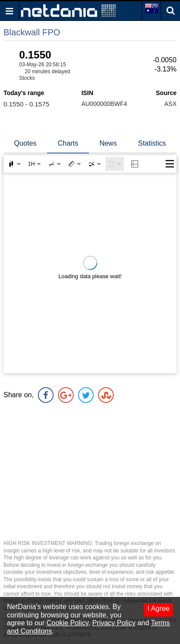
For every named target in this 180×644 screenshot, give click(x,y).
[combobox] (95, 164)
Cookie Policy (68, 623)
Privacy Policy (114, 623)
